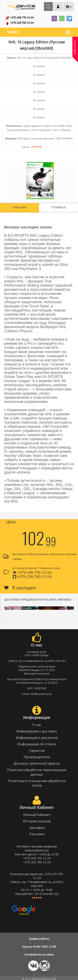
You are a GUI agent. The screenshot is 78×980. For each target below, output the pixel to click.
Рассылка (37, 832)
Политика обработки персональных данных (37, 770)
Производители (37, 755)
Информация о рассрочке (37, 736)
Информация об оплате (37, 742)
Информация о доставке (37, 730)
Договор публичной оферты (37, 762)
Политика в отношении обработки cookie (37, 781)
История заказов (37, 819)
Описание (19, 206)
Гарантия (37, 749)
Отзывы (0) (58, 206)
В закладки (20, 586)
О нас (37, 723)
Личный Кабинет (37, 813)
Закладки (37, 826)
